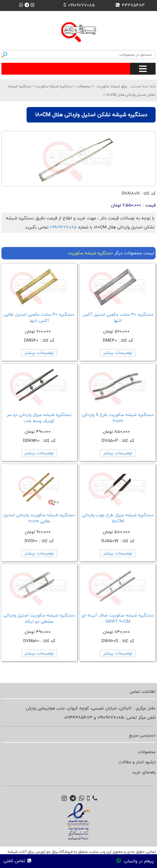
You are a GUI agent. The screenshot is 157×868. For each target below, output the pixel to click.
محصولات (83, 86)
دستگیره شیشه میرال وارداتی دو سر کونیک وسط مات (39, 418)
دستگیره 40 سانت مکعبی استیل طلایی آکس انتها (39, 318)
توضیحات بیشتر (118, 353)
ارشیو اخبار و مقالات (137, 762)
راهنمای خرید (144, 772)
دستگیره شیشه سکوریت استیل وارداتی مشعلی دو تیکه (39, 618)
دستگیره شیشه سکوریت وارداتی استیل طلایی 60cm (39, 518)
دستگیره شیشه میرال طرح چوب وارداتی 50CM (118, 518)
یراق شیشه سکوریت (112, 86)
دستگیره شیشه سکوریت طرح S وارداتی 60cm (118, 418)
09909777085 (63, 227)
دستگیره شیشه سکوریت (53, 86)
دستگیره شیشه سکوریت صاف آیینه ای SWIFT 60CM (118, 618)
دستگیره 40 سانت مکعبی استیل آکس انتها (118, 318)
